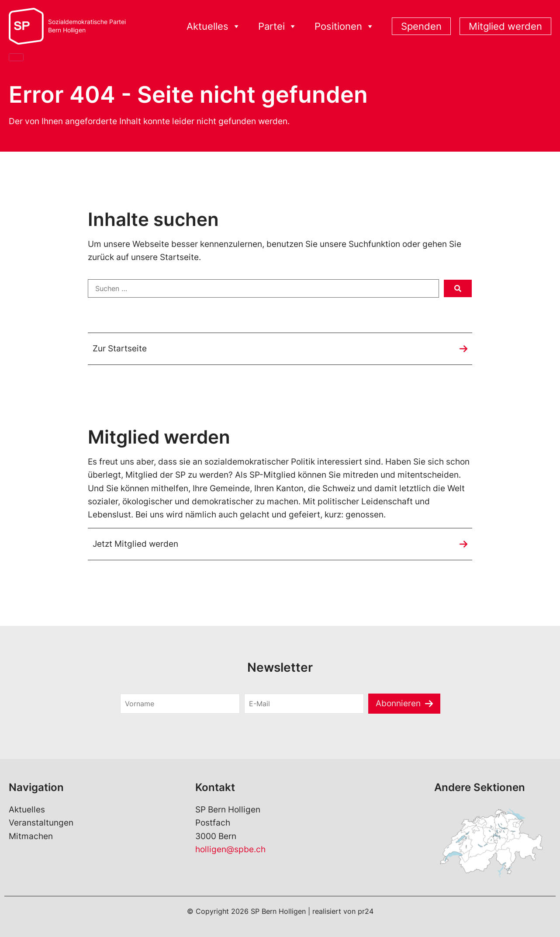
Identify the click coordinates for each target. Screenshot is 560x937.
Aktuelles (214, 26)
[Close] (16, 57)
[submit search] (458, 288)
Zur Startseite (120, 349)
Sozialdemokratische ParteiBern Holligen (87, 26)
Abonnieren (398, 703)
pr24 (366, 911)
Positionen (344, 26)
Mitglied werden (505, 26)
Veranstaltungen (41, 823)
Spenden (421, 26)
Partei (278, 26)
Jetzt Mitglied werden (135, 544)
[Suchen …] (263, 288)
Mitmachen (31, 836)
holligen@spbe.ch (230, 849)
